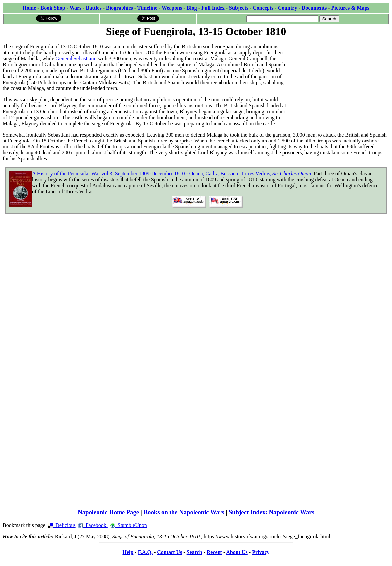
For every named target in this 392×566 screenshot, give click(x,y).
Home (29, 8)
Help (128, 552)
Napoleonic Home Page (108, 512)
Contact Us (170, 552)
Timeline (147, 8)
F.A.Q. (145, 552)
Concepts (263, 8)
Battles (94, 8)
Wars (75, 8)
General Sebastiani (75, 58)
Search (195, 552)
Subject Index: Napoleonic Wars (271, 512)
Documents (314, 8)
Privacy (261, 552)
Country (288, 8)
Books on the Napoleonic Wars (184, 512)
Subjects (239, 8)
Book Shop (53, 8)
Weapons (172, 8)
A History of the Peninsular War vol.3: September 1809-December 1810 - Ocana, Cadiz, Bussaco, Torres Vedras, (171, 173)
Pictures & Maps (350, 8)
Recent (214, 552)
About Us (237, 552)
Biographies (120, 8)
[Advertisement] (340, 80)
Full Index (214, 8)
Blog (192, 8)
